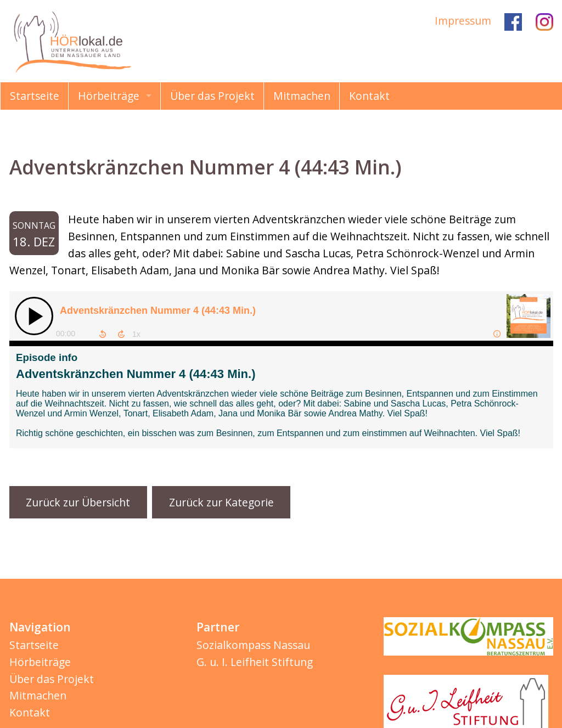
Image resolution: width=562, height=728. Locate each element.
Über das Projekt (212, 96)
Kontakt (369, 96)
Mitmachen (302, 96)
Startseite (35, 96)
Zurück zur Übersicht (78, 502)
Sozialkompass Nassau (253, 645)
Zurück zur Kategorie (221, 502)
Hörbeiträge (109, 96)
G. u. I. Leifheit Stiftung (255, 662)
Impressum (463, 21)
